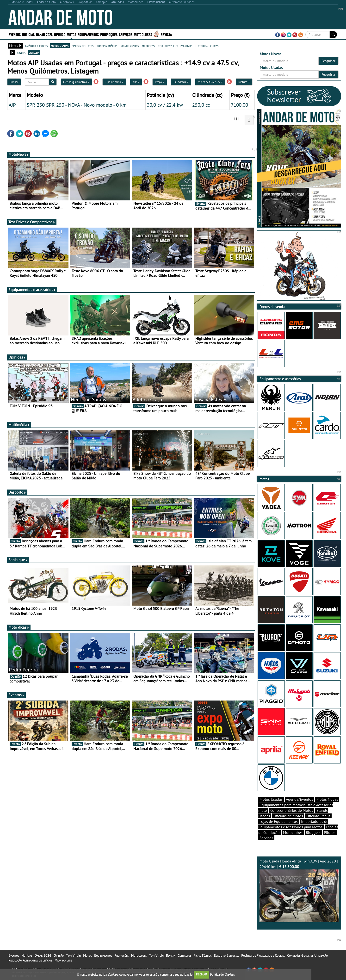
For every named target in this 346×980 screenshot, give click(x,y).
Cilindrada (181, 82)
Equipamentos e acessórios (32, 290)
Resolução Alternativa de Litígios (30, 960)
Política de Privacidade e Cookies (263, 955)
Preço (160, 82)
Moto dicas (19, 627)
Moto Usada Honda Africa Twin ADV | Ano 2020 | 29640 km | (299, 890)
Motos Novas (327, 799)
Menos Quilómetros (76, 82)
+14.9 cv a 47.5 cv (210, 82)
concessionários (107, 46)
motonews (148, 46)
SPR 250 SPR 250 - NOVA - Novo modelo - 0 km (77, 105)
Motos (71, 34)
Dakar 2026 (44, 34)
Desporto (17, 492)
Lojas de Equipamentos (279, 821)
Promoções (109, 34)
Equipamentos (88, 34)
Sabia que (18, 560)
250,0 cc (201, 105)
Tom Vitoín (73, 955)
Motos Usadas (271, 799)
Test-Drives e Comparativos (32, 222)
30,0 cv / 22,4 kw (165, 105)
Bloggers (313, 832)
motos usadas (60, 46)
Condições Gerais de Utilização (307, 955)
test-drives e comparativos (175, 46)
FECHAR (202, 974)
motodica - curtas (207, 46)
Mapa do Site (63, 960)
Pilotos (330, 832)
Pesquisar (328, 61)
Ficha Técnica (203, 955)
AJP (136, 82)
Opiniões (17, 357)
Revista (166, 34)
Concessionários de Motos (292, 810)
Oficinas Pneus (318, 816)
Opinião (60, 34)
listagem (34, 52)
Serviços (126, 34)
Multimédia (19, 425)
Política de (222, 974)
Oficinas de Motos (288, 816)
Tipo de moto (114, 82)
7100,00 (239, 105)
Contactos (184, 955)
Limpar (14, 82)
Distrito (244, 82)
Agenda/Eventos (300, 799)
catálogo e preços (36, 46)
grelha (21, 52)
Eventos (15, 34)
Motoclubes (143, 34)
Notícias (28, 34)
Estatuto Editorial (226, 955)
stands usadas (130, 46)
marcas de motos (83, 46)
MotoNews (19, 154)
